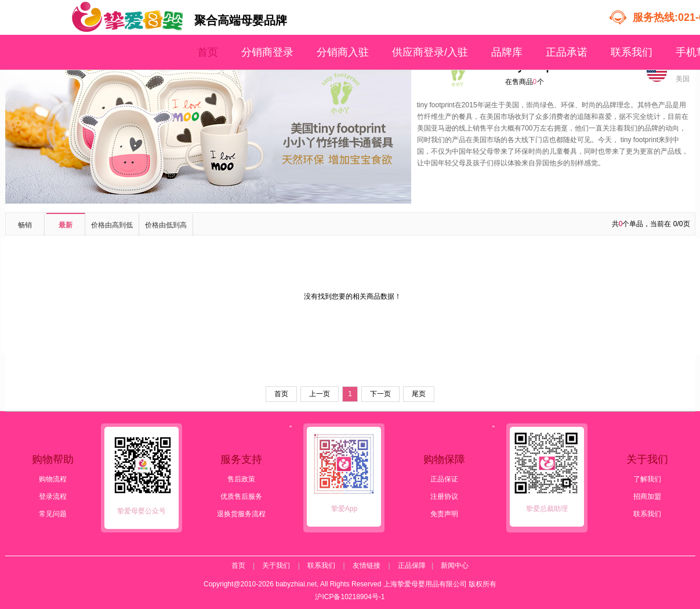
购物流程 (53, 479)
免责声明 (444, 514)
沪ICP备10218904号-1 (350, 597)
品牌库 (507, 52)
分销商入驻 (343, 52)
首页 (208, 52)
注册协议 (444, 496)
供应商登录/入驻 (430, 52)
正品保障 (412, 565)
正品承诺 (567, 52)
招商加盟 (647, 496)
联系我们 (632, 52)
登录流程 (53, 496)
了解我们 (647, 479)
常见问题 (53, 514)
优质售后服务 (241, 496)
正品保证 (444, 479)
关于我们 (276, 565)
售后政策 (241, 479)
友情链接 (367, 565)
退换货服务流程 (241, 514)
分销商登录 (267, 52)
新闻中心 (455, 565)
